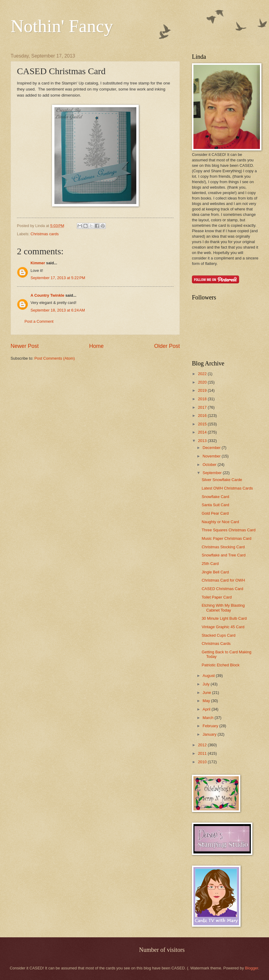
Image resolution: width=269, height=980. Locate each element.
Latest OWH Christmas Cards (227, 488)
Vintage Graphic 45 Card (223, 627)
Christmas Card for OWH (223, 580)
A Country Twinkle (47, 295)
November (212, 456)
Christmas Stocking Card (223, 547)
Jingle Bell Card (215, 572)
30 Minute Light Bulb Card (224, 618)
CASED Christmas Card (222, 589)
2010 (203, 762)
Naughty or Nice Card (220, 522)
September (213, 473)
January (210, 734)
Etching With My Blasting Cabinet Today (223, 608)
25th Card (210, 564)
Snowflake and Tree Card (224, 555)
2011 (203, 753)
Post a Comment (39, 321)
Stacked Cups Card (219, 635)
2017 (203, 407)
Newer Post (25, 346)
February (211, 726)
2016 (203, 416)
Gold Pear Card (215, 513)
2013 (203, 441)
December (212, 448)
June (207, 693)
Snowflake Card (215, 497)
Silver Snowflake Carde (222, 480)
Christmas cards (45, 234)
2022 (203, 374)
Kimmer (38, 263)
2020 (203, 382)
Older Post (167, 346)
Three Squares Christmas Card (228, 530)
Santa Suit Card (215, 505)
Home (96, 346)
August (209, 676)
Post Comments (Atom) (55, 358)
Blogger (251, 968)
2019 (203, 390)
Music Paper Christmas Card (227, 538)
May (207, 701)
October (210, 465)
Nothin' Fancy (62, 26)
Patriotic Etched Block (220, 665)
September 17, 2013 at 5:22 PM (58, 278)
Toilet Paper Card (217, 597)
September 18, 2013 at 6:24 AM (58, 310)
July (206, 684)
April (207, 709)
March (208, 718)
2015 (203, 424)
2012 (203, 745)
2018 (203, 399)
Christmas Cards (216, 643)
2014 (203, 432)
